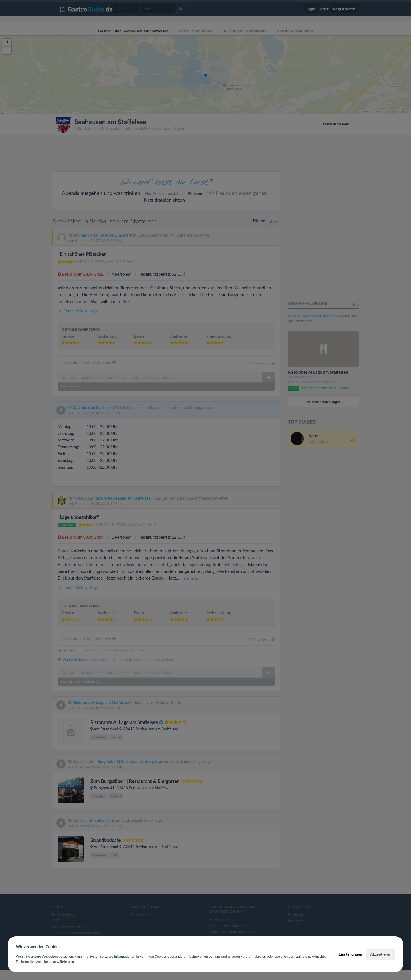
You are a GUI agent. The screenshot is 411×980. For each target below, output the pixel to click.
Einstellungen (350, 954)
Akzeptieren (381, 954)
